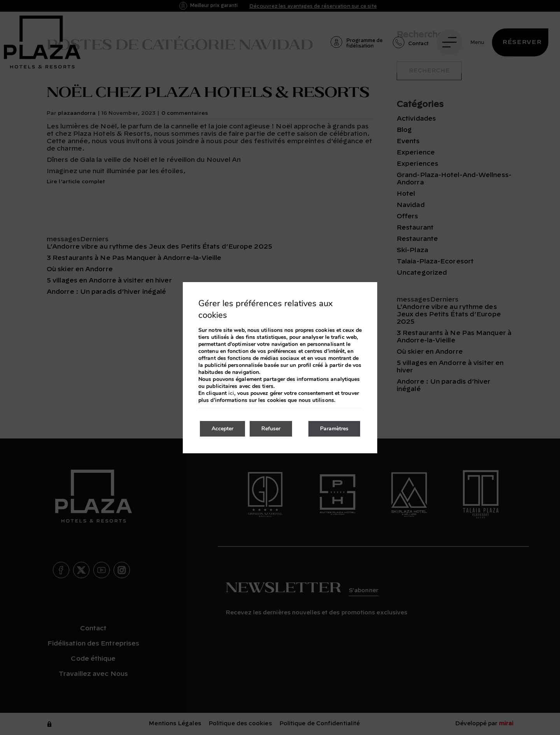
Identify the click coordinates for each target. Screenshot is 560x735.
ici (231, 393)
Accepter (222, 429)
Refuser (271, 429)
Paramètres (334, 429)
